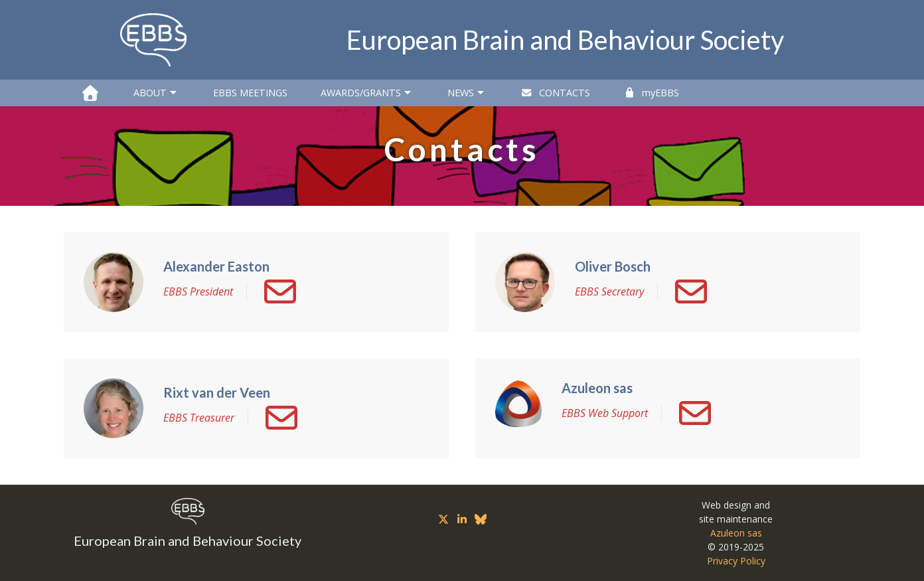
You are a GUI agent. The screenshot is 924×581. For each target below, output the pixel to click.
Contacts (555, 93)
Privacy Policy (736, 561)
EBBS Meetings (250, 93)
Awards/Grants (367, 93)
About (157, 93)
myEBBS (651, 93)
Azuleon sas (736, 533)
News (467, 93)
